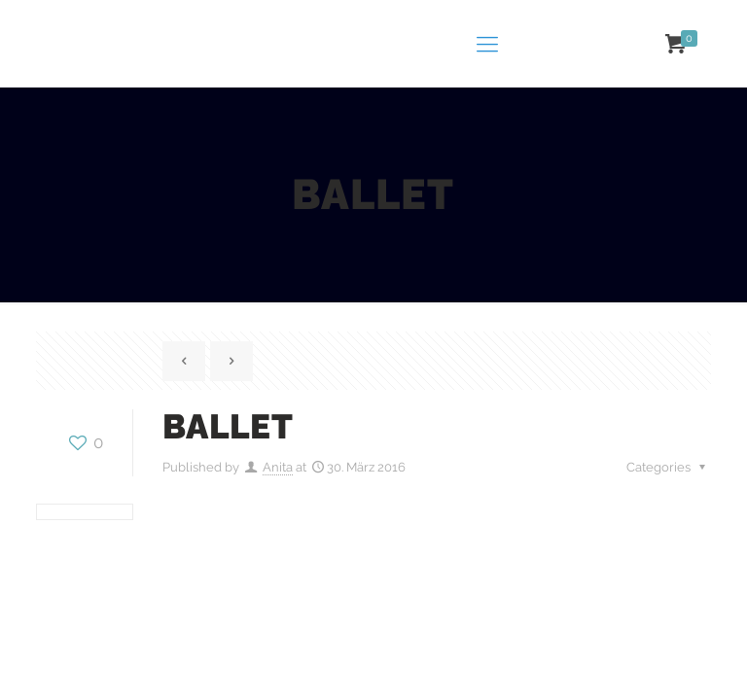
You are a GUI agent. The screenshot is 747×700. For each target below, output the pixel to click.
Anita (278, 467)
